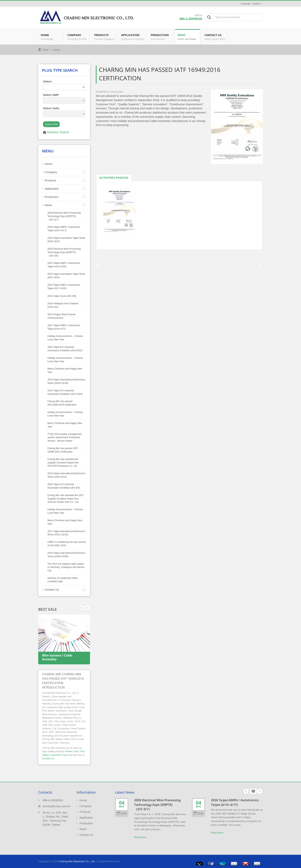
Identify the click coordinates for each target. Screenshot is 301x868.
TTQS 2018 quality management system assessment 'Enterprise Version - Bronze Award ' (64, 438)
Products (104, 37)
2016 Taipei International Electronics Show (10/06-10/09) (66, 555)
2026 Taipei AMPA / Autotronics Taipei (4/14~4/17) (64, 229)
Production (161, 37)
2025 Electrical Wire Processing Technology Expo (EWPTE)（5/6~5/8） (64, 252)
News (188, 37)
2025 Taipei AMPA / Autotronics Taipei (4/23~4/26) (64, 265)
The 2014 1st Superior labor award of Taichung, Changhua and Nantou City (66, 567)
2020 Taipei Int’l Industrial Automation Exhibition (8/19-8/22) (65, 349)
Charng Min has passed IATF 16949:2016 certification (63, 450)
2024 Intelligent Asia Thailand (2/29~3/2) (63, 305)
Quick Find (51, 124)
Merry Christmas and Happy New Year (65, 370)
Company (77, 37)
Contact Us (215, 37)
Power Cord (72, 751)
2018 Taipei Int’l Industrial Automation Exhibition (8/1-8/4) (64, 486)
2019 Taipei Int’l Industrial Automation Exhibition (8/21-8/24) (65, 392)
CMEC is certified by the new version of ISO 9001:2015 (67, 544)
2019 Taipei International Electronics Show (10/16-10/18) (66, 381)
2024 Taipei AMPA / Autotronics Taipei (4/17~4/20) (64, 287)
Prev (87, 608)
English (256, 4)
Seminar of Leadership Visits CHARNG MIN (62, 580)
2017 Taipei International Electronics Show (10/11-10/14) (66, 533)
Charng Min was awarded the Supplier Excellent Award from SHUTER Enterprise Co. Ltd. (63, 463)
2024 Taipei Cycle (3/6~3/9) (62, 296)
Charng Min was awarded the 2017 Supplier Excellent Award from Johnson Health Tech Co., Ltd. (66, 499)
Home (51, 37)
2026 (122, 813)
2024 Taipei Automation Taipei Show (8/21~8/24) (66, 276)
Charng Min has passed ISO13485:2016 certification (62, 403)
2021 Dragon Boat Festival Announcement (61, 316)
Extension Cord (59, 755)
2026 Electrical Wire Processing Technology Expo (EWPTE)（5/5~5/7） (64, 216)
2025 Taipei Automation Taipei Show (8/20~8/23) (66, 240)
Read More (140, 837)
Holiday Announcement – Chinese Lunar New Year (65, 338)
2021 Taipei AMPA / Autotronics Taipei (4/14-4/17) (64, 327)
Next (81, 608)
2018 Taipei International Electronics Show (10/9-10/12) (66, 475)
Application (133, 37)
